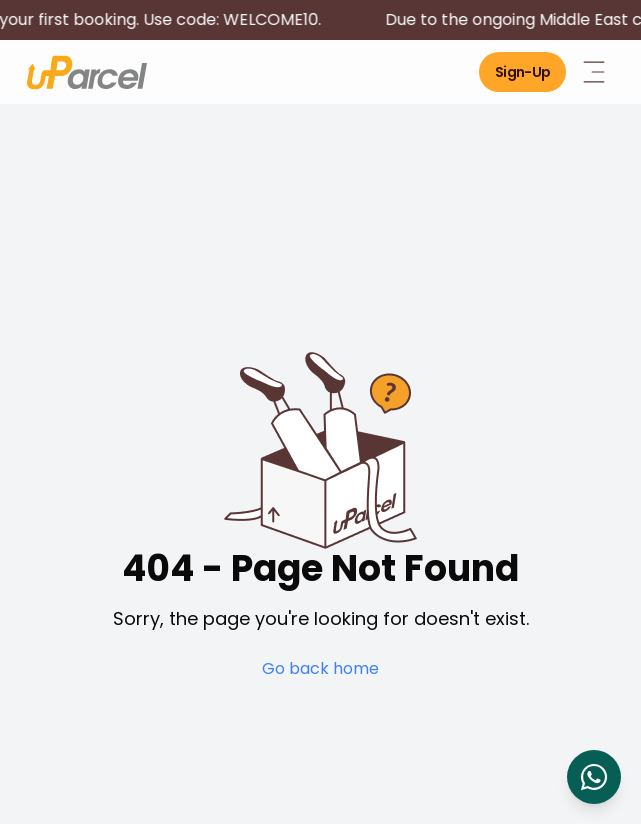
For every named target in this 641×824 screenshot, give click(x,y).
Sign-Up (522, 72)
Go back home (320, 668)
